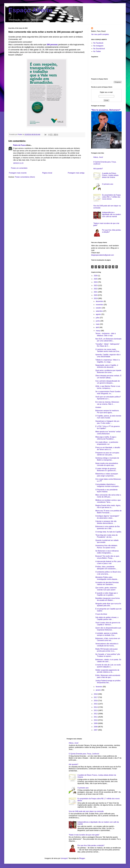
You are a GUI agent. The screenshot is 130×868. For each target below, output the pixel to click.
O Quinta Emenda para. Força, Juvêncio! (84, 754)
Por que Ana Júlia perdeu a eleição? (91, 845)
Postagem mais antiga (76, 173)
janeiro (99, 690)
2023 (96, 285)
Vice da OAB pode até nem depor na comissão (86, 811)
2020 (96, 295)
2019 (96, 298)
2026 (96, 276)
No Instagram (98, 46)
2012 (96, 714)
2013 (96, 710)
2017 (96, 697)
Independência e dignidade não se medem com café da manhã (111, 214)
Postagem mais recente (18, 173)
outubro (99, 308)
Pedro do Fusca (19, 145)
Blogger (82, 858)
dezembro (100, 301)
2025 (96, 279)
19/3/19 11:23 (18, 163)
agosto (99, 314)
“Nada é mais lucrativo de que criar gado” (84, 835)
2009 (96, 723)
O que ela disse (101, 614)
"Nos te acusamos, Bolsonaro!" (106, 110)
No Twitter (97, 51)
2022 (96, 289)
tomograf (64, 858)
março (98, 331)
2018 (96, 694)
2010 (96, 720)
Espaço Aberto (30, 10)
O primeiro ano (108, 184)
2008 (96, 727)
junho (98, 321)
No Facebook (98, 43)
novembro (100, 305)
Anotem (98, 407)
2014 (96, 707)
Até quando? (98, 169)
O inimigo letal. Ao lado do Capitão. (109, 532)
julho (98, 318)
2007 (96, 730)
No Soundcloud (99, 49)
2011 (96, 717)
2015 (96, 704)
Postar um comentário (19, 168)
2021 (96, 292)
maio (98, 324)
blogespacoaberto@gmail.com (103, 255)
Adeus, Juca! (98, 157)
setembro (100, 311)
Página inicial (47, 173)
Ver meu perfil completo (100, 34)
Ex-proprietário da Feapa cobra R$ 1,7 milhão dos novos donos (111, 197)
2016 (96, 701)
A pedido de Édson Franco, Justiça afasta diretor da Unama (110, 175)
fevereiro (99, 687)
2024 (96, 282)
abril (98, 327)
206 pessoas (52, 45)
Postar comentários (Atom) (25, 177)
